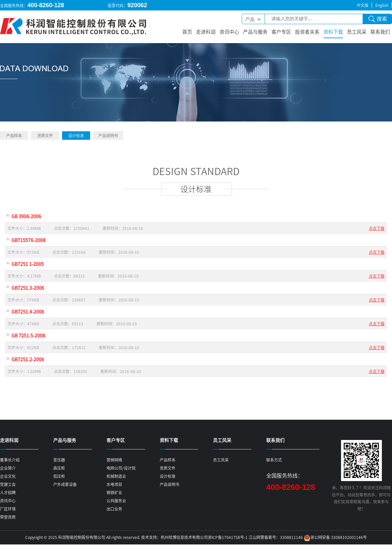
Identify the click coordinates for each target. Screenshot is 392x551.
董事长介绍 (10, 460)
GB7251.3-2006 (28, 288)
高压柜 (59, 468)
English (382, 5)
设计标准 (76, 136)
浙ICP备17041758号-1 (228, 537)
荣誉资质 (8, 517)
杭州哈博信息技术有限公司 (184, 537)
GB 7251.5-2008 (28, 335)
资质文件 (45, 136)
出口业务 (114, 509)
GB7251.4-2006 (28, 312)
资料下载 (333, 32)
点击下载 (377, 228)
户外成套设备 (65, 484)
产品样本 (14, 136)
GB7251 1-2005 (28, 264)
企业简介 (8, 468)
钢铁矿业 (114, 493)
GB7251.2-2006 (28, 359)
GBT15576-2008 (28, 240)
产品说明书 (108, 136)
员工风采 (357, 32)
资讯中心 (229, 32)
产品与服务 (255, 32)
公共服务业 (116, 501)
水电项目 (114, 484)
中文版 (363, 5)
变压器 (59, 460)
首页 (187, 32)
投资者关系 (307, 32)
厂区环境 (8, 509)
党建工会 (8, 484)
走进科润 (206, 32)
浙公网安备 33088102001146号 (339, 537)
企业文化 (8, 476)
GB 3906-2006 (26, 216)
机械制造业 (116, 476)
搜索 (378, 20)
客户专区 (281, 32)
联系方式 (274, 460)
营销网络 (114, 460)
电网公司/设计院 (121, 468)
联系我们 (380, 32)
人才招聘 (8, 493)
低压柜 (59, 476)
